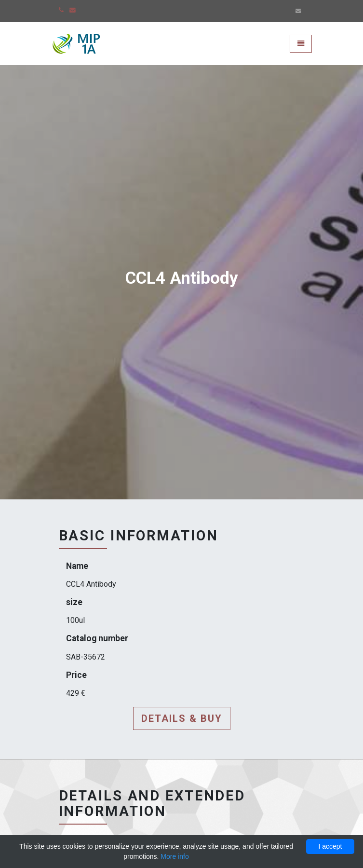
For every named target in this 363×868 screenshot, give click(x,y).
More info (175, 856)
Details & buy (182, 718)
